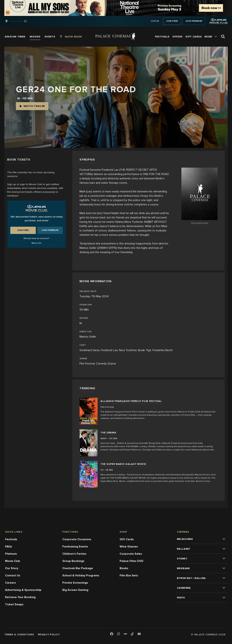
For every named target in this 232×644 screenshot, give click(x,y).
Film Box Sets (129, 575)
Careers (10, 583)
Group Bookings (73, 561)
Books (124, 568)
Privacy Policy (49, 635)
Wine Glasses (129, 547)
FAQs (9, 547)
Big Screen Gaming (75, 590)
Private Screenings (75, 583)
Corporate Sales (131, 554)
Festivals (11, 539)
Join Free (172, 21)
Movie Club (13, 561)
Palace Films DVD (132, 561)
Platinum (11, 554)
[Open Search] (223, 37)
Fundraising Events (75, 547)
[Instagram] (119, 634)
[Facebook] (112, 634)
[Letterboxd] (125, 634)
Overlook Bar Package (78, 568)
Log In (155, 21)
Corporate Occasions (77, 539)
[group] (20, 21)
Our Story (12, 568)
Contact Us (13, 575)
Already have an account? (36, 238)
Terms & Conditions (19, 635)
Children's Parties (74, 554)
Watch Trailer (32, 106)
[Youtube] (139, 634)
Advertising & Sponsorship (23, 590)
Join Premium (194, 21)
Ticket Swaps (14, 604)
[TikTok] (132, 634)
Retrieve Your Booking (20, 597)
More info (37, 243)
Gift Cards (127, 539)
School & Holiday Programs (81, 575)
